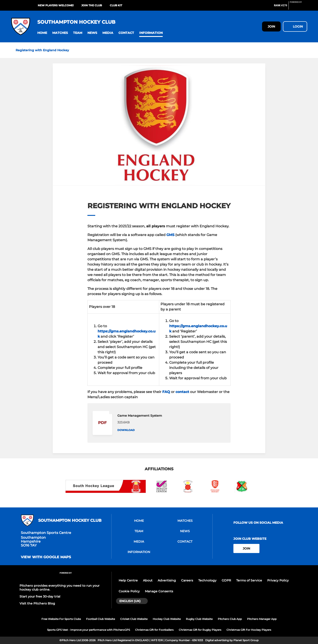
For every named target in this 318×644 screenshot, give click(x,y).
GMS (170, 235)
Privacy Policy (278, 580)
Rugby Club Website (199, 619)
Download (126, 430)
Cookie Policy (129, 591)
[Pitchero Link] (298, 7)
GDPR (226, 580)
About (148, 580)
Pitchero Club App (230, 619)
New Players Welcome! (56, 5)
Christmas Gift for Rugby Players (200, 630)
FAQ (166, 392)
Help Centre (128, 580)
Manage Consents (159, 591)
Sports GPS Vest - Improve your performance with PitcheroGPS (89, 630)
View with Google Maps (46, 557)
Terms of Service (249, 580)
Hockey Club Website (167, 619)
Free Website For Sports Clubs (61, 619)
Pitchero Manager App (262, 619)
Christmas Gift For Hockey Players (249, 630)
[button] (42, 33)
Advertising (167, 580)
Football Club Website (101, 619)
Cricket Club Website (134, 619)
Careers (187, 580)
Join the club (92, 5)
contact (182, 392)
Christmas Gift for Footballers (154, 630)
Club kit (116, 5)
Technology (207, 580)
